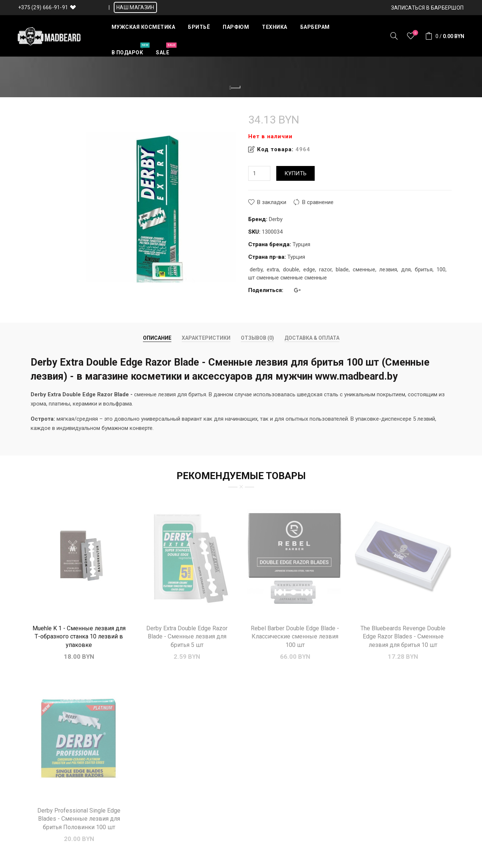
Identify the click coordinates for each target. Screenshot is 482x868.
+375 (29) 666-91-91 (43, 7)
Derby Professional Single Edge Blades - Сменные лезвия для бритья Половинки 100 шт (79, 819)
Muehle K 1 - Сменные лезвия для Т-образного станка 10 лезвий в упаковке (79, 637)
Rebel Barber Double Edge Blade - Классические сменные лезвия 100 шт (295, 637)
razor (325, 269)
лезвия (388, 269)
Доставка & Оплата (312, 338)
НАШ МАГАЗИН (135, 7)
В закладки (272, 202)
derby (256, 269)
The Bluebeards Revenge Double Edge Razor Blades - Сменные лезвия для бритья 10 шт (403, 637)
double (291, 269)
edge (309, 269)
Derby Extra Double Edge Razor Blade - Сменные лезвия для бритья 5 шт (187, 637)
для (406, 269)
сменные (364, 269)
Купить (296, 173)
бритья (424, 269)
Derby (276, 219)
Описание (157, 338)
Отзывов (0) (257, 338)
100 (441, 269)
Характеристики (206, 338)
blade (342, 269)
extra (273, 269)
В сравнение (318, 202)
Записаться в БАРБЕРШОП (428, 8)
